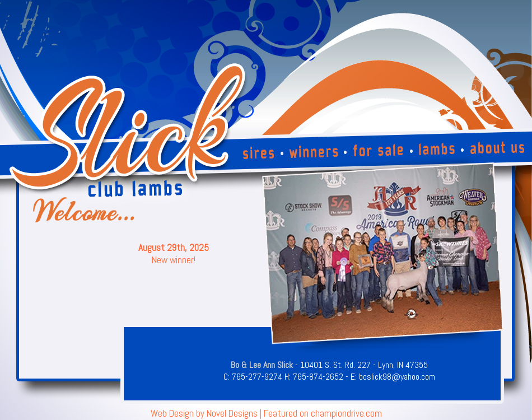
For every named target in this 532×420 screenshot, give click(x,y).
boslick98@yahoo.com (397, 377)
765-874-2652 (318, 377)
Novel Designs (232, 413)
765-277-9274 (257, 377)
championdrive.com (346, 413)
